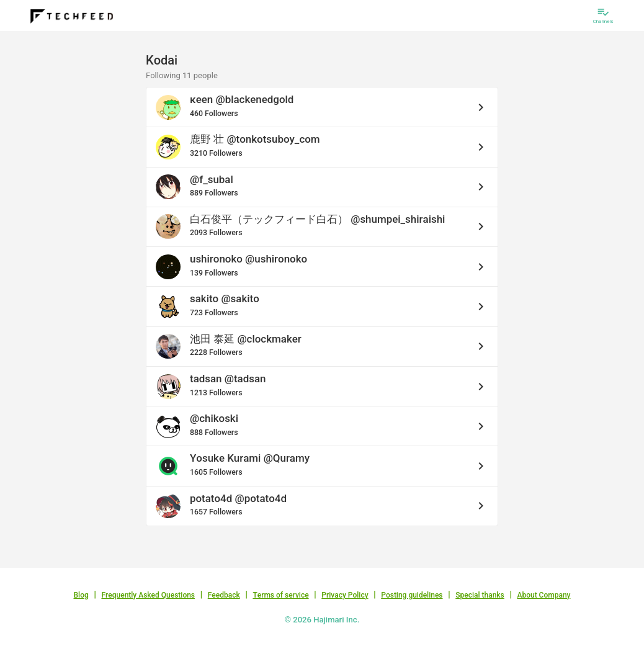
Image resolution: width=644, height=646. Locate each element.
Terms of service (280, 595)
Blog (81, 595)
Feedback (224, 595)
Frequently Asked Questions (148, 595)
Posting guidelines (412, 595)
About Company (543, 595)
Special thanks (480, 595)
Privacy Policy (345, 595)
